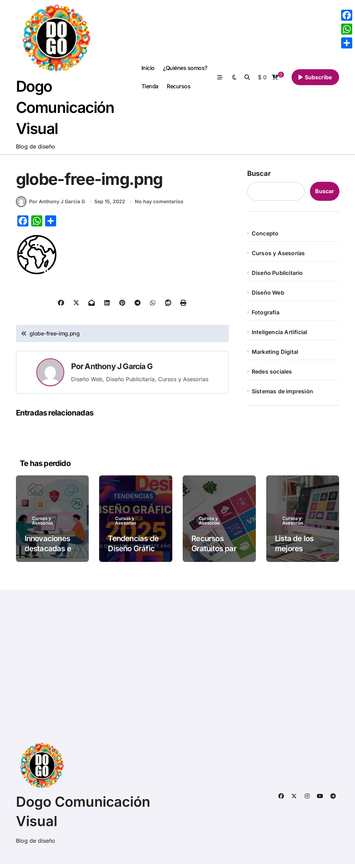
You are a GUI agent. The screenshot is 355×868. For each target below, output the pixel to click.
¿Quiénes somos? (185, 69)
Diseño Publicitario (277, 275)
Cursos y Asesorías (278, 255)
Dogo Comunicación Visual (67, 109)
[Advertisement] (179, 673)
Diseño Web (268, 295)
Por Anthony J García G (50, 205)
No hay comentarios (159, 205)
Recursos (179, 87)
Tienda (150, 87)
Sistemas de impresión (282, 393)
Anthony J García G (118, 370)
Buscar (259, 176)
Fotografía (266, 314)
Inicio (148, 69)
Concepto (265, 235)
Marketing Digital (275, 354)
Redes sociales (272, 374)
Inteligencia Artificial (280, 334)
